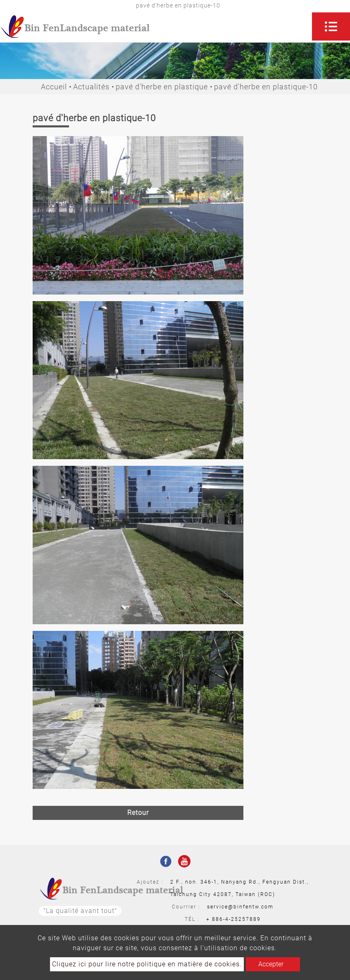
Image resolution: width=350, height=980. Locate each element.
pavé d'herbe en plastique (162, 87)
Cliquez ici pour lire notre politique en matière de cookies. (147, 964)
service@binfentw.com (240, 907)
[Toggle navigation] (331, 26)
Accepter (271, 964)
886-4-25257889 (236, 919)
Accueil (54, 87)
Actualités (91, 87)
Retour (138, 813)
